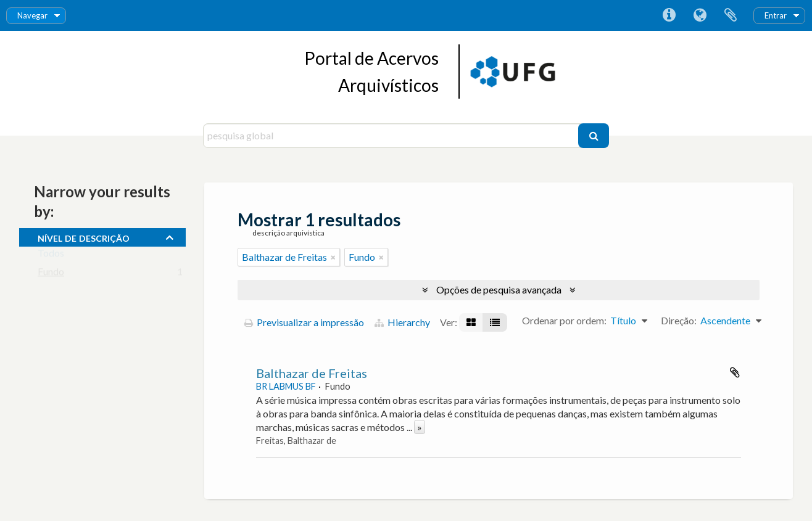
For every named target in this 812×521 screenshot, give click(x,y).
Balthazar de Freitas (312, 373)
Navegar (32, 15)
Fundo (51, 274)
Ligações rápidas (669, 15)
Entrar (776, 15)
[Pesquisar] (594, 136)
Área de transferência (731, 15)
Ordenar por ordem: (564, 320)
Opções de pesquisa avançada (499, 289)
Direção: (679, 320)
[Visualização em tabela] (495, 322)
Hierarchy (402, 322)
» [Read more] (420, 427)
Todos (51, 256)
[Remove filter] (333, 257)
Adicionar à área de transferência (735, 372)
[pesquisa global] (392, 136)
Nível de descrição (84, 237)
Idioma (700, 15)
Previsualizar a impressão (304, 322)
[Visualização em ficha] (471, 322)
